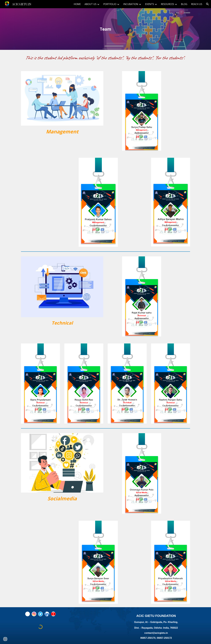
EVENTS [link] (150, 4)
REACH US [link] (197, 4)
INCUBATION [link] (131, 4)
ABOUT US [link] (90, 4)
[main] (105, 29)
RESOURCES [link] (167, 4)
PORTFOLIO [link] (110, 4)
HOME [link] (77, 4)
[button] (207, 4)
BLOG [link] (184, 4)
